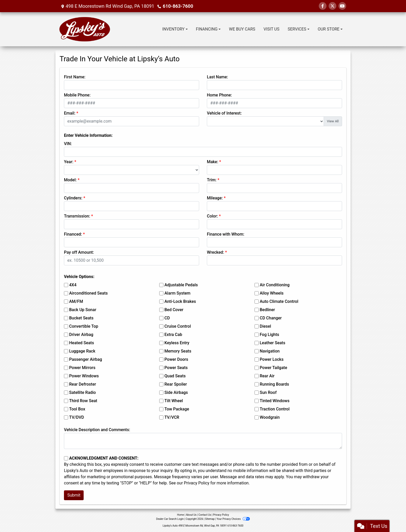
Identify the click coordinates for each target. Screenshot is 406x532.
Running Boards (274, 384)
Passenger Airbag (86, 359)
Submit (74, 495)
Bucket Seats (81, 318)
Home (181, 515)
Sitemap (210, 519)
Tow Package (177, 409)
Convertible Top (84, 326)
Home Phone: (219, 95)
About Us (191, 515)
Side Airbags (176, 392)
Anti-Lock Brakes (180, 301)
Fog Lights (269, 335)
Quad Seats (175, 376)
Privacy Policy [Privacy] (221, 515)
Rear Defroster (83, 384)
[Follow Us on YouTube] (342, 6)
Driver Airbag (81, 335)
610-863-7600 (178, 6)
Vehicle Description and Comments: (97, 430)
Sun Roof (268, 392)
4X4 (73, 285)
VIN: (68, 144)
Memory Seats (178, 351)
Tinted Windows (275, 401)
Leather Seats (273, 343)
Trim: (212, 180)
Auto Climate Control (279, 301)
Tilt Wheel (174, 401)
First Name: (75, 77)
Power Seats (176, 368)
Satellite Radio (82, 392)
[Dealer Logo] (85, 29)
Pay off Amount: (79, 252)
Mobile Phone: (77, 95)
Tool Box (77, 409)
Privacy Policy (197, 483)
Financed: (73, 234)
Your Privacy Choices (233, 519)
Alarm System (177, 293)
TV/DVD (77, 417)
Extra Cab (173, 335)
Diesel (265, 326)
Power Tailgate (273, 368)
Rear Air (267, 376)
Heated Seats (82, 343)
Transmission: (77, 216)
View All (333, 121)
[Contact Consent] (66, 458)
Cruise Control (178, 326)
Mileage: (215, 198)
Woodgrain (270, 417)
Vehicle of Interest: (224, 113)
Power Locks (272, 359)
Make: (213, 162)
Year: (69, 162)
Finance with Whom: (226, 234)
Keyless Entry (177, 343)
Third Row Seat (83, 401)
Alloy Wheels (272, 293)
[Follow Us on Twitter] (332, 6)
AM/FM (76, 301)
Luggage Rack (82, 351)
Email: (70, 113)
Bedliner (267, 310)
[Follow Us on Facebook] (323, 6)
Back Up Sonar (83, 310)
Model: (70, 180)
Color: (212, 216)
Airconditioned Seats (88, 293)
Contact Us (205, 515)
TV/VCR (172, 417)
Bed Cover (174, 310)
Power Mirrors (82, 368)
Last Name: (218, 77)
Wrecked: (215, 252)
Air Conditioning (275, 285)
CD (167, 318)
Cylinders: (73, 198)
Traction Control (275, 409)
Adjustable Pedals (181, 285)
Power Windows (84, 376)
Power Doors (176, 359)
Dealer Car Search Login (170, 519)
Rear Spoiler (176, 384)
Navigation (270, 351)
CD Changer (271, 318)
